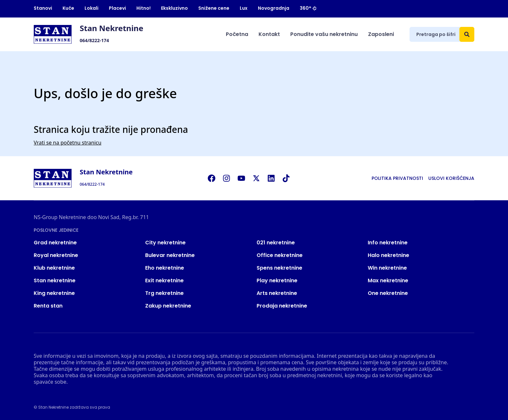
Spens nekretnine (279, 268)
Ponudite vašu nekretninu (324, 34)
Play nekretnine (277, 280)
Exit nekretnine (164, 280)
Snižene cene (214, 8)
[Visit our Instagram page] (230, 178)
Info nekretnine (388, 243)
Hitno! (144, 8)
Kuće (68, 8)
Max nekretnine (388, 280)
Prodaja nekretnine (282, 306)
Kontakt (269, 34)
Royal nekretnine (56, 255)
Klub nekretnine (54, 268)
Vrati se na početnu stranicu (68, 143)
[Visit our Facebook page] (215, 178)
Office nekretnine (280, 255)
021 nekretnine (276, 243)
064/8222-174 (94, 40)
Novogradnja (274, 8)
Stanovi (43, 8)
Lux (244, 8)
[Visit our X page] (260, 178)
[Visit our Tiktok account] (289, 178)
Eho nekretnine (165, 268)
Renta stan (48, 306)
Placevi (117, 8)
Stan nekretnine (55, 280)
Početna (237, 34)
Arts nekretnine (277, 293)
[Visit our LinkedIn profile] (274, 178)
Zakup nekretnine (168, 306)
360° (308, 8)
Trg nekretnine (164, 293)
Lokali (92, 8)
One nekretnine (388, 293)
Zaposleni (381, 34)
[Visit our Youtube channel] (245, 178)
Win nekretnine (387, 268)
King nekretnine (54, 293)
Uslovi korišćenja (451, 178)
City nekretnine (165, 243)
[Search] (467, 34)
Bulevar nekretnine (170, 255)
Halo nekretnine (388, 255)
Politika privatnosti (397, 178)
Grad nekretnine (55, 243)
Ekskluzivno (174, 8)
